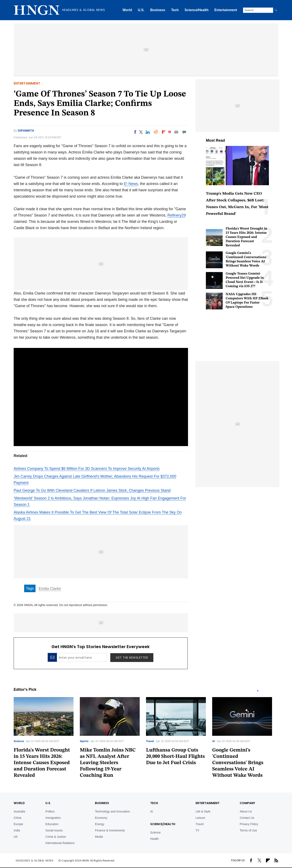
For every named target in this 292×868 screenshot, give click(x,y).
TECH (154, 803)
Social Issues (54, 830)
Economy (101, 818)
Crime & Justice (56, 837)
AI (214, 741)
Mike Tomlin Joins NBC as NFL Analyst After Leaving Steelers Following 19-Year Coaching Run (108, 763)
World (127, 10)
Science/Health (197, 10)
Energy (100, 824)
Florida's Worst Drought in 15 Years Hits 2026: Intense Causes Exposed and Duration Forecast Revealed (246, 237)
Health (154, 839)
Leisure (200, 818)
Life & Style (203, 811)
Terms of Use (248, 830)
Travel (150, 741)
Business (158, 10)
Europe (18, 824)
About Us (246, 811)
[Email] (176, 132)
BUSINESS (102, 803)
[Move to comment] (184, 132)
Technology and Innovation (112, 811)
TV (197, 830)
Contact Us (247, 818)
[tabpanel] (47, 739)
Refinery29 (177, 215)
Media (99, 837)
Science (19, 741)
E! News (131, 184)
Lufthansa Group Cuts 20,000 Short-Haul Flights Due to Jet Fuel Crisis (175, 757)
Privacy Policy (249, 824)
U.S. (141, 10)
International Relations (60, 843)
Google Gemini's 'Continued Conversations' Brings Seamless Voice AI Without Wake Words (238, 763)
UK (16, 837)
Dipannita (26, 131)
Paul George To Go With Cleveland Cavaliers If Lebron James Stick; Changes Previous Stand (92, 490)
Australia (19, 811)
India (17, 830)
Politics (50, 811)
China (18, 818)
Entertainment (226, 10)
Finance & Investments (110, 830)
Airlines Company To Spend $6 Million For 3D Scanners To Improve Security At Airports (87, 469)
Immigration (53, 818)
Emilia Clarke (50, 589)
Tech (175, 10)
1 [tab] (258, 691)
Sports (84, 741)
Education (52, 824)
